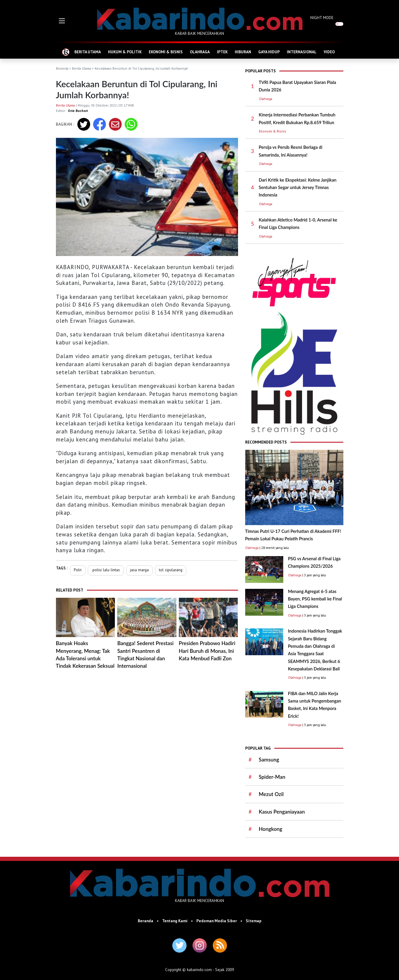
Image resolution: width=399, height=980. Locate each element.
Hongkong (271, 829)
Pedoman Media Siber (217, 921)
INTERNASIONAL (302, 52)
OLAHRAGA (200, 52)
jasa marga (139, 570)
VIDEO (329, 52)
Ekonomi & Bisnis (273, 131)
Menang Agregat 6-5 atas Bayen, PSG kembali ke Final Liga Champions (315, 599)
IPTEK (222, 52)
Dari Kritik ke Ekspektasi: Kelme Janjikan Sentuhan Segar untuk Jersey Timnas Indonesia (298, 188)
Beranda (62, 68)
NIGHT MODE (322, 18)
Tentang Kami (175, 921)
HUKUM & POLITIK (125, 52)
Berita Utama (82, 68)
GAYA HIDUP (269, 52)
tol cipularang (171, 570)
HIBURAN (243, 52)
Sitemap (254, 921)
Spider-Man (272, 777)
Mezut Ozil (271, 794)
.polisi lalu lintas (106, 570)
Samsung (269, 760)
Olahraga (266, 99)
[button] (62, 21)
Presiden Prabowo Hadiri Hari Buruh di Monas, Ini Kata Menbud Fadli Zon (207, 651)
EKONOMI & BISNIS (166, 52)
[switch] (339, 24)
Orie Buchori (78, 111)
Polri (78, 570)
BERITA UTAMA (88, 52)
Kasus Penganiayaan (282, 812)
